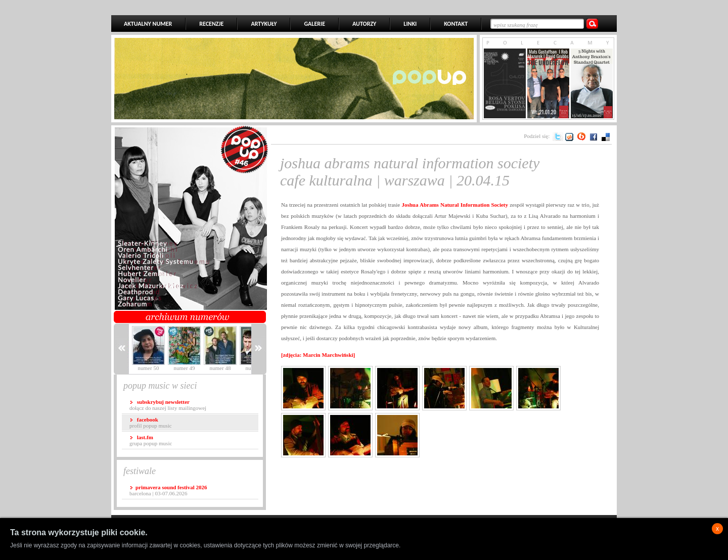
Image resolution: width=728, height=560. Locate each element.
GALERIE (314, 24)
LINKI (410, 24)
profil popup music (151, 423)
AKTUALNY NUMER (148, 24)
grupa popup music (151, 440)
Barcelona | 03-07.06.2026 (168, 490)
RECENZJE (211, 24)
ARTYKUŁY (264, 24)
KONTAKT (456, 24)
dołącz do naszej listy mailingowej (168, 405)
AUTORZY (364, 24)
